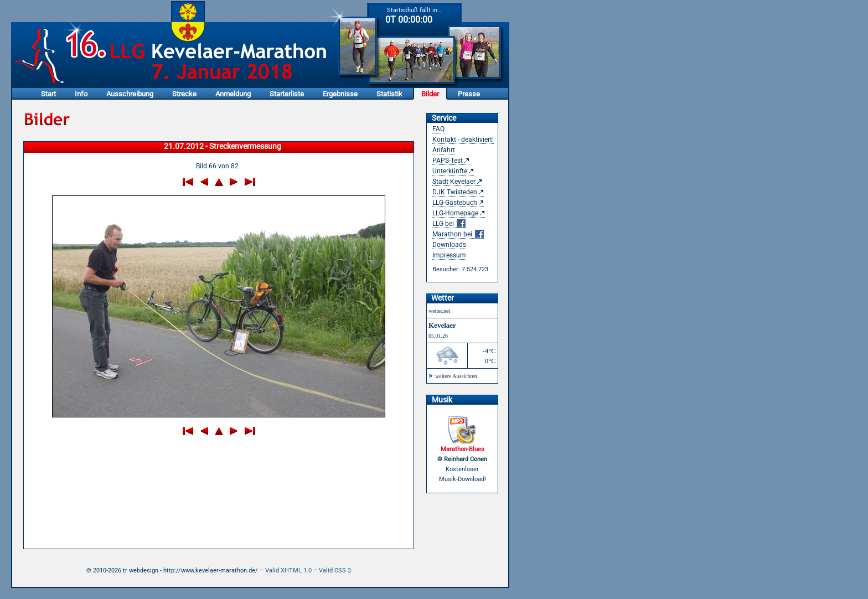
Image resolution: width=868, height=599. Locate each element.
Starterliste (287, 94)
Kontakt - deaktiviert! (463, 140)
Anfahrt (444, 150)
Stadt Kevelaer (454, 182)
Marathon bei (458, 234)
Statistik (389, 94)
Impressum (449, 255)
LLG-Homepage (455, 213)
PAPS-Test (448, 161)
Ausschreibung (130, 94)
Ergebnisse (340, 94)
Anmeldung (233, 94)
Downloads (449, 245)
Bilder (430, 94)
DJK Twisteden (455, 192)
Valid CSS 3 (335, 570)
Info (81, 94)
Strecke (184, 94)
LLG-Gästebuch (455, 203)
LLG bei (449, 224)
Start (48, 94)
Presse (469, 94)
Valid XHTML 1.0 (288, 570)
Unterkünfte (450, 171)
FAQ (438, 129)
